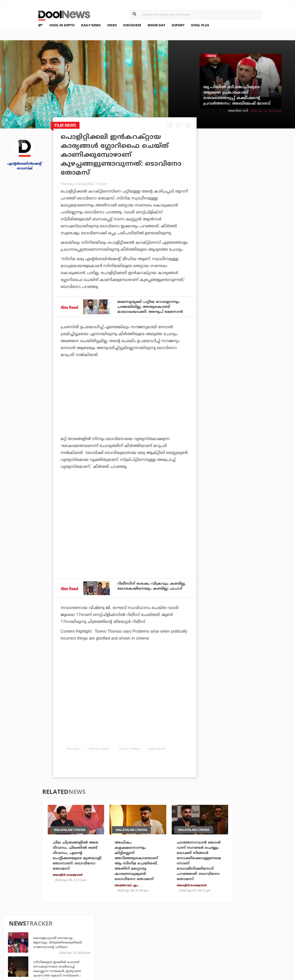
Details (85, 949)
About (26, 924)
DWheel (85, 936)
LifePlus (130, 936)
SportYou (131, 943)
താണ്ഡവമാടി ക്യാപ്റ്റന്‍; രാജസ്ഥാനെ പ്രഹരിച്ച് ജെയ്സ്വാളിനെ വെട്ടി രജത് (251, 269)
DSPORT (178, 25)
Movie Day (177, 936)
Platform (176, 929)
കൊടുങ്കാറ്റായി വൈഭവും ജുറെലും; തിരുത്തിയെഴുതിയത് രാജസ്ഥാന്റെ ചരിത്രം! (254, 162)
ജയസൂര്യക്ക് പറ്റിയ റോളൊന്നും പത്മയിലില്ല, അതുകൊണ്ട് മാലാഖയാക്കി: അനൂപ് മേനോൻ (152, 307)
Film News (73, 751)
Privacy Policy (34, 937)
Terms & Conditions (40, 943)
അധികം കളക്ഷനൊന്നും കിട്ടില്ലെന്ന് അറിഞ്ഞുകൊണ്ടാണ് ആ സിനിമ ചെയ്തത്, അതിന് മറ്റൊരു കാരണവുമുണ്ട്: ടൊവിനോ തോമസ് (138, 864)
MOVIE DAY (156, 25)
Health (84, 943)
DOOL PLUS (200, 25)
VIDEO (112, 25)
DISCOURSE (132, 25)
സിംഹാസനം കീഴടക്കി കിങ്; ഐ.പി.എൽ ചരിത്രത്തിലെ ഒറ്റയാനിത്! (252, 350)
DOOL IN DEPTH (62, 25)
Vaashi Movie (157, 751)
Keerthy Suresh (99, 751)
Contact (28, 950)
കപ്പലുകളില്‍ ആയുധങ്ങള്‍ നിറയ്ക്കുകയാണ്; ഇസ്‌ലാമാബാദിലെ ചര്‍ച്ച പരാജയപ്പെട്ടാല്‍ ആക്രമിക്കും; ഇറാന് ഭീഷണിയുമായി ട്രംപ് (253, 219)
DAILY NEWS (91, 25)
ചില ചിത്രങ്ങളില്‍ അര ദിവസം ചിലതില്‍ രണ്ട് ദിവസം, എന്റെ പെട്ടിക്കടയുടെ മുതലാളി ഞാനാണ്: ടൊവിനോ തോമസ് (77, 859)
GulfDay (130, 949)
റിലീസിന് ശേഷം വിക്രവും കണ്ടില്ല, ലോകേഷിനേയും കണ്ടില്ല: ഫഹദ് (144, 590)
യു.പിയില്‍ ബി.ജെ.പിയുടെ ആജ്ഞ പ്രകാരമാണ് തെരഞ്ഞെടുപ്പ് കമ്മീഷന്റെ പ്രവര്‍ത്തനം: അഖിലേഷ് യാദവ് (237, 95)
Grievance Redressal (40, 956)
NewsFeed (176, 943)
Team (25, 930)
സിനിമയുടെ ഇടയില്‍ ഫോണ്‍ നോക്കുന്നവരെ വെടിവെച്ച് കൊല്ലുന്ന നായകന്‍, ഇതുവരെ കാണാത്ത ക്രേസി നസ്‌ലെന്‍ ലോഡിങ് (254, 190)
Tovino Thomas (129, 751)
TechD (84, 929)
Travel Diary (134, 929)
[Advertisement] (125, 411)
